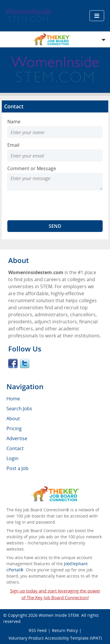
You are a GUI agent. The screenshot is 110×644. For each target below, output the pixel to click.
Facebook (13, 363)
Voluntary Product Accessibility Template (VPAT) (55, 638)
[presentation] (52, 205)
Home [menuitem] (13, 399)
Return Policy (65, 630)
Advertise (17, 438)
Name (14, 122)
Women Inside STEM (59, 615)
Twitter (25, 363)
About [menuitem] (13, 418)
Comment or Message (32, 168)
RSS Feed (38, 630)
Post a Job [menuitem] (17, 468)
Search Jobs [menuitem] (19, 409)
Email (13, 145)
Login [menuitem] (12, 458)
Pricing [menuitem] (14, 428)
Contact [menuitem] (15, 448)
